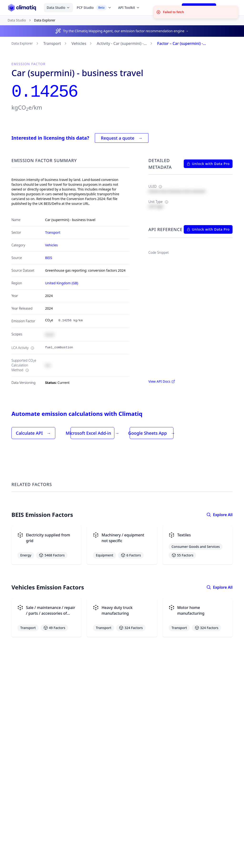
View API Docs (162, 381)
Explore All (219, 515)
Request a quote (122, 138)
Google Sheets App (152, 433)
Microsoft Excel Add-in (92, 433)
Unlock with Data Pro (208, 164)
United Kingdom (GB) (62, 283)
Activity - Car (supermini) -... (122, 43)
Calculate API (33, 433)
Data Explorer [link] (45, 20)
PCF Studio (94, 8)
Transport (52, 43)
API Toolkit (129, 8)
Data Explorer (22, 43)
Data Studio (58, 8)
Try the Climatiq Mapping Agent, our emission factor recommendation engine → (126, 31)
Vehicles (79, 43)
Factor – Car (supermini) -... (182, 43)
